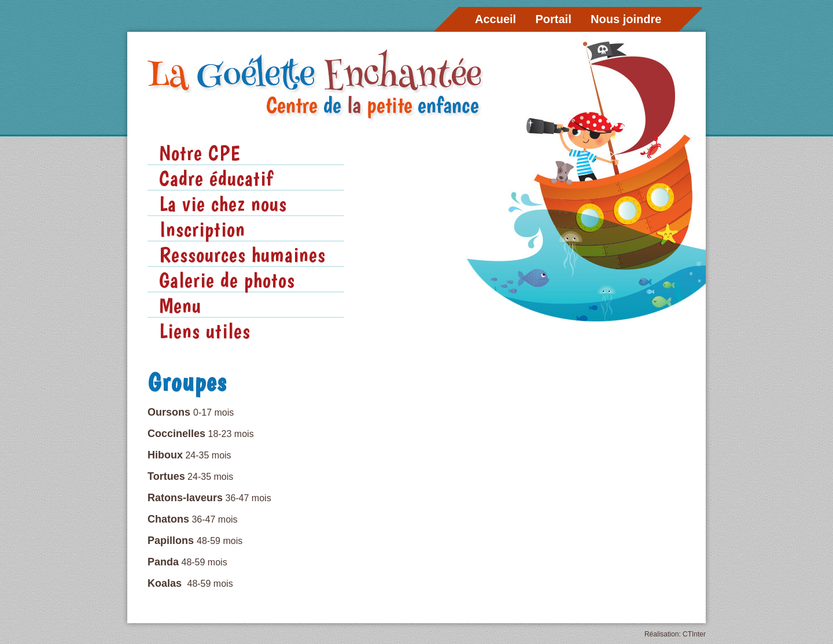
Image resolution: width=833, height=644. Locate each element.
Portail (554, 19)
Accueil (495, 19)
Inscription (202, 229)
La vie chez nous (223, 203)
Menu (180, 305)
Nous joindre (626, 19)
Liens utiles (205, 331)
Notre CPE (200, 153)
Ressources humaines (242, 254)
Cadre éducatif (216, 178)
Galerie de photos (227, 280)
